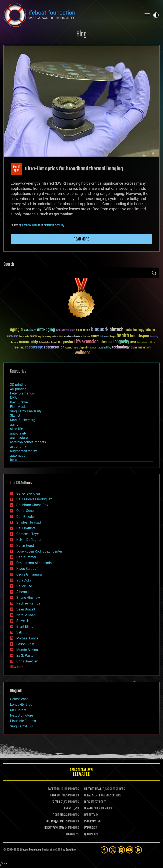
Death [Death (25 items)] (61, 337)
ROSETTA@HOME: (54, 828)
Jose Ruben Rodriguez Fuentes (39, 551)
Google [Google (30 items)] (112, 337)
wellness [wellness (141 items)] (82, 353)
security (60, 225)
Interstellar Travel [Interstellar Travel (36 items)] (48, 343)
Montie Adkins (27, 650)
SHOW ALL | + (16, 667)
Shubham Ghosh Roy (32, 505)
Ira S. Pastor (25, 656)
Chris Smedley (27, 661)
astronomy (18, 447)
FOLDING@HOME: (55, 822)
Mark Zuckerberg (23, 420)
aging (14, 424)
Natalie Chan (26, 615)
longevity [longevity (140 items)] (121, 342)
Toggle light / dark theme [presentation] (156, 15)
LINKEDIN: (56, 796)
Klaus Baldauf (27, 569)
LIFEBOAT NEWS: (93, 789)
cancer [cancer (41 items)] (34, 337)
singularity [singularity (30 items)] (84, 348)
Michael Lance (27, 638)
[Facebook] (104, 850)
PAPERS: (89, 828)
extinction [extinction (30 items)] (86, 337)
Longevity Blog (21, 705)
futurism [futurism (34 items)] (104, 337)
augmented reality (23, 451)
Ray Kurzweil (20, 402)
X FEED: (56, 802)
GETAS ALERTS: (92, 796)
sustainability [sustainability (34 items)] (104, 348)
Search (154, 273)
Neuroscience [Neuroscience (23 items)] (142, 343)
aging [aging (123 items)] (15, 330)
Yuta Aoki (24, 580)
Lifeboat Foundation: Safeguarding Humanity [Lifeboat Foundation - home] (71, 15)
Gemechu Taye (27, 534)
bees (13, 460)
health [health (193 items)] (123, 336)
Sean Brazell (26, 609)
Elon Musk (18, 407)
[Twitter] (113, 850)
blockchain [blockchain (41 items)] (12, 337)
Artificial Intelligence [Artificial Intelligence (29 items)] (65, 330)
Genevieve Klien (28, 493)
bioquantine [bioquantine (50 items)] (83, 330)
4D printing (18, 389)
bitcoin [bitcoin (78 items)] (150, 330)
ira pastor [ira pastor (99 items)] (66, 342)
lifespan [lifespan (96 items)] (106, 342)
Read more (81, 239)
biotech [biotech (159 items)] (117, 330)
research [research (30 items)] (69, 348)
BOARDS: (89, 809)
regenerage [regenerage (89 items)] (34, 347)
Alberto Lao (25, 592)
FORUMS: (71, 835)
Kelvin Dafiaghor (29, 540)
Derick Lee (24, 586)
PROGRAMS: (91, 822)
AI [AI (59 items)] (22, 330)
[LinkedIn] (121, 850)
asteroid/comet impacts (28, 442)
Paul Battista (26, 528)
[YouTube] (130, 850)
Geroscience (19, 699)
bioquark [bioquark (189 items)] (100, 330)
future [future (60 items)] (95, 336)
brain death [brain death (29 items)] (24, 337)
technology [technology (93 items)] (121, 348)
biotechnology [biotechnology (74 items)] (134, 330)
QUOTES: (89, 835)
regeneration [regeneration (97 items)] (54, 347)
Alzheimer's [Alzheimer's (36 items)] (30, 330)
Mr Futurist (18, 710)
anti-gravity (18, 433)
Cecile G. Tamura (31, 225)
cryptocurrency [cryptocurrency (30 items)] (45, 337)
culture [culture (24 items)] (55, 337)
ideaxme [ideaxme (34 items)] (14, 343)
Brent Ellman (26, 627)
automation (19, 456)
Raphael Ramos (28, 603)
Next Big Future (21, 715)
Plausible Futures (23, 721)
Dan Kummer (26, 557)
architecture (19, 438)
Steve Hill (23, 621)
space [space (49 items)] (93, 348)
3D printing (18, 385)
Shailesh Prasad (29, 522)
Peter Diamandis (22, 393)
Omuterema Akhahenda (34, 563)
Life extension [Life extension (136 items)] (86, 342)
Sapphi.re (71, 850)
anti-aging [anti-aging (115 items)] (46, 330)
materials (49, 225)
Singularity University (26, 411)
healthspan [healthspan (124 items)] (140, 336)
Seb (19, 632)
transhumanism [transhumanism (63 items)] (141, 348)
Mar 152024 (17, 169)
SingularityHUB (21, 726)
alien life (16, 429)
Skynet (15, 415)
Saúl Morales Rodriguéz (34, 499)
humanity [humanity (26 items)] (154, 337)
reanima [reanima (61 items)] (19, 348)
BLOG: (87, 802)
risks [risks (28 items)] (76, 348)
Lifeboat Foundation (30, 850)
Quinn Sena (25, 511)
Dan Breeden (26, 517)
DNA (13, 398)
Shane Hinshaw (28, 598)
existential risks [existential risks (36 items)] (72, 337)
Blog (81, 34)
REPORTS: (90, 815)
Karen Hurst (25, 546)
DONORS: (67, 809)
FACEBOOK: (54, 789)
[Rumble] (138, 850)
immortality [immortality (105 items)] (29, 342)
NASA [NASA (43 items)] (133, 343)
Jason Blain (25, 644)
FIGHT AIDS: (59, 815)
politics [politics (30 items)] (151, 343)
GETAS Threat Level (81, 773)
